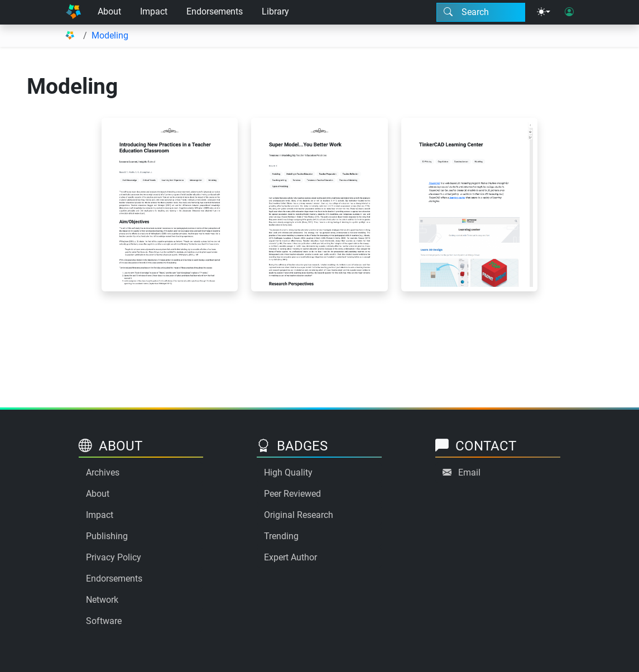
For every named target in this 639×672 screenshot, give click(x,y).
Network (102, 600)
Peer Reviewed (292, 494)
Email (469, 472)
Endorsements (215, 11)
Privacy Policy (114, 557)
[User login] (569, 12)
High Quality (288, 472)
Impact (154, 11)
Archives (103, 472)
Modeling (110, 35)
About (109, 11)
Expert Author (290, 557)
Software (104, 621)
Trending (281, 536)
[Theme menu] (544, 12)
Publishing (107, 536)
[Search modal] (481, 12)
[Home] (74, 12)
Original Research (299, 515)
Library (275, 11)
